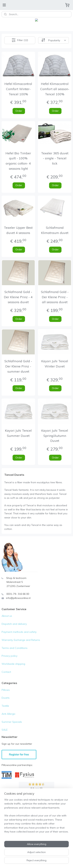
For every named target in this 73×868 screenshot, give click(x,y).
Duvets (6, 698)
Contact (6, 672)
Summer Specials (12, 722)
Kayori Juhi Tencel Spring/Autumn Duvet (55, 436)
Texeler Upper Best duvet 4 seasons (18, 230)
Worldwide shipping (13, 664)
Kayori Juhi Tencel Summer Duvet (18, 433)
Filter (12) (20, 40)
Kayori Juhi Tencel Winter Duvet (55, 364)
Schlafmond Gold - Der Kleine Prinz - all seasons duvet (55, 297)
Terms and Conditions (15, 648)
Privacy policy (9, 656)
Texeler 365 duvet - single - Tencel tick (55, 158)
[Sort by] (53, 40)
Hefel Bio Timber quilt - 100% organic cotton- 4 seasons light (18, 161)
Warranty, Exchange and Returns (21, 640)
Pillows (6, 690)
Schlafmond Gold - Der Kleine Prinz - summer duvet (18, 366)
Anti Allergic (9, 714)
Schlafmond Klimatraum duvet (55, 230)
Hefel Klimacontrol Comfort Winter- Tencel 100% (18, 89)
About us (7, 616)
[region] (36, 817)
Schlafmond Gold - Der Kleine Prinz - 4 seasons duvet (18, 297)
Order (19, 111)
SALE (5, 730)
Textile (5, 706)
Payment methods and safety (19, 632)
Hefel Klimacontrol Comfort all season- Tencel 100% (55, 89)
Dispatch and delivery (14, 624)
